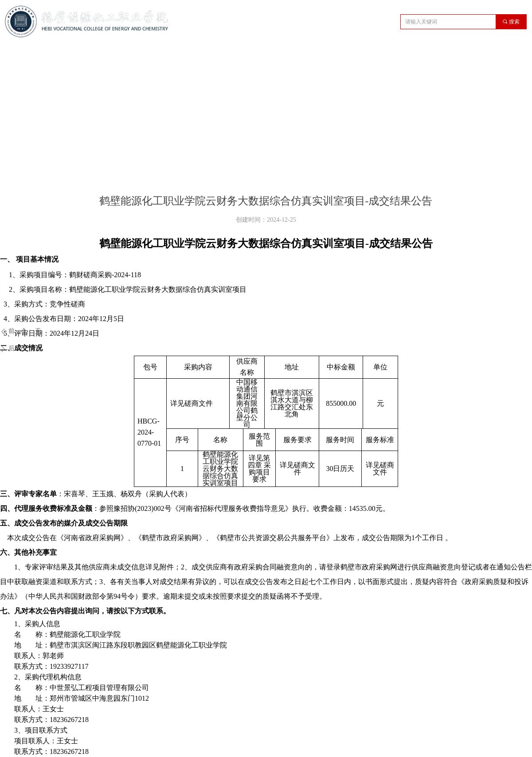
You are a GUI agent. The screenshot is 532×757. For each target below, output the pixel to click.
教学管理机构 (207, 55)
